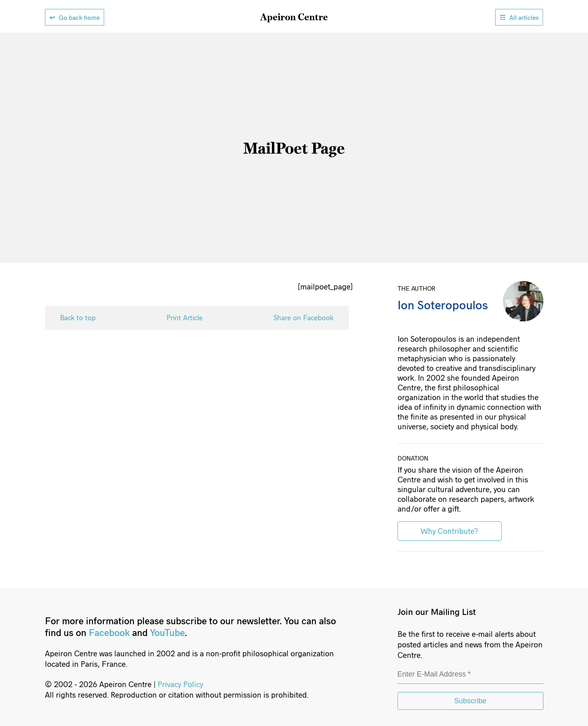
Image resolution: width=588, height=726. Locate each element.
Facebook (109, 632)
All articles (524, 17)
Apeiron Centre (294, 17)
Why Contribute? (449, 531)
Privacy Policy (180, 684)
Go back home (79, 17)
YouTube (167, 632)
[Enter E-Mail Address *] (470, 675)
